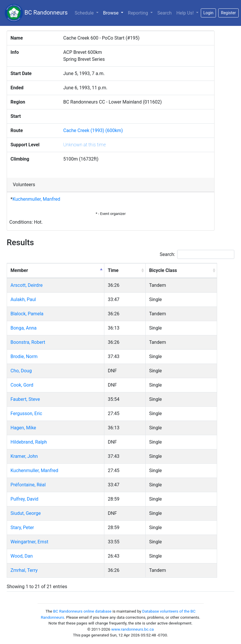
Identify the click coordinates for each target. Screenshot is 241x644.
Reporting (139, 13)
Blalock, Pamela (27, 314)
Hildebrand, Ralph (29, 442)
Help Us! (185, 13)
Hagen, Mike (23, 428)
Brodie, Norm (24, 356)
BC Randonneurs (36, 13)
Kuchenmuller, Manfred (36, 199)
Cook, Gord (22, 385)
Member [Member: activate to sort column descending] (19, 270)
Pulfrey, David (24, 499)
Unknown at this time (85, 145)
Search (165, 13)
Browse (114, 13)
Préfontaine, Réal (28, 485)
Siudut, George (26, 513)
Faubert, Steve (25, 399)
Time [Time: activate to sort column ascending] (113, 270)
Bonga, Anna (24, 328)
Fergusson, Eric (26, 413)
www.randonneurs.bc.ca (133, 629)
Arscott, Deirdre (27, 285)
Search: (197, 254)
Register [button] (228, 13)
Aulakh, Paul (23, 299)
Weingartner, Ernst (29, 542)
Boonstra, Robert (28, 342)
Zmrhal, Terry (24, 570)
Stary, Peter (22, 528)
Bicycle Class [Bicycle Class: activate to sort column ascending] (163, 270)
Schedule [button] (85, 13)
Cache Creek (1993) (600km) (93, 130)
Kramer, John (24, 456)
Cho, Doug (21, 371)
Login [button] (209, 13)
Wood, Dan (22, 556)
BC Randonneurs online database (82, 611)
